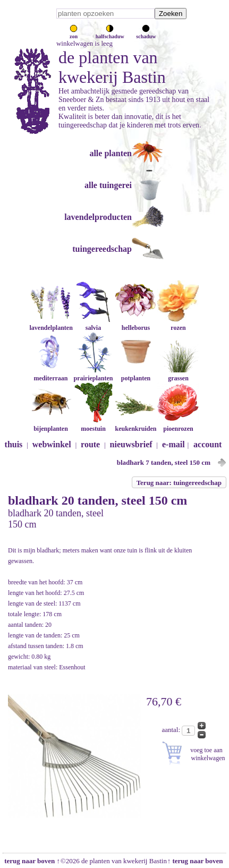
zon (74, 33)
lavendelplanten (51, 324)
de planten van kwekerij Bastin (112, 67)
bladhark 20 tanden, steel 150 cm (97, 500)
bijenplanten (50, 425)
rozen (178, 324)
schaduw (146, 33)
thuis (14, 444)
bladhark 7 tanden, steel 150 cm (164, 462)
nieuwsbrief (131, 444)
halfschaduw (110, 33)
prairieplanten (93, 374)
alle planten (111, 153)
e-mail (173, 444)
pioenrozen (178, 425)
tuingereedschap (102, 249)
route (90, 444)
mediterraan (50, 374)
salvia (93, 324)
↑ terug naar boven (197, 861)
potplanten (135, 374)
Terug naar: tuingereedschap (179, 483)
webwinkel (52, 444)
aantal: (172, 730)
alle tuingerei (108, 185)
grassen (178, 374)
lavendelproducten (98, 217)
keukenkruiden (135, 425)
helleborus (135, 324)
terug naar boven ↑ (31, 861)
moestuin (93, 425)
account (207, 444)
